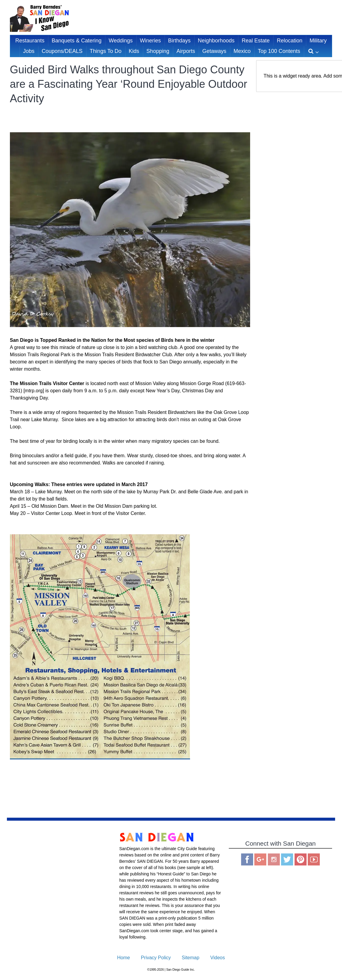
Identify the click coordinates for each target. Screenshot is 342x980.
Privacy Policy (156, 958)
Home (124, 958)
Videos (218, 958)
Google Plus (260, 859)
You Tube (314, 859)
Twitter (287, 859)
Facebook (247, 859)
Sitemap (191, 958)
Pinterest (301, 859)
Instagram (274, 859)
